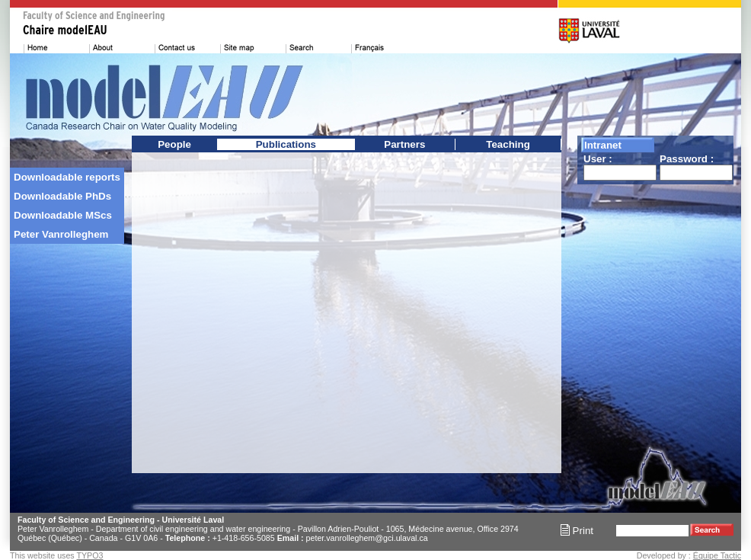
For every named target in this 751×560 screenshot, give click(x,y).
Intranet (603, 145)
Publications (286, 144)
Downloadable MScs (63, 215)
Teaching (508, 144)
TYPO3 (89, 555)
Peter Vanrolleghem (61, 234)
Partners (404, 144)
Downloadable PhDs (62, 196)
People (174, 144)
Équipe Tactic (717, 555)
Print (577, 531)
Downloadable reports (67, 177)
